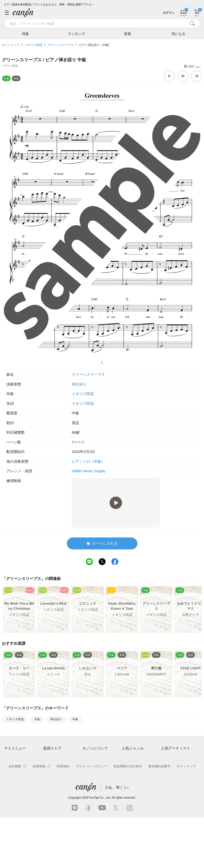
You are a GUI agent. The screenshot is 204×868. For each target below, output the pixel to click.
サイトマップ (186, 817)
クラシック (130, 766)
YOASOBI (168, 783)
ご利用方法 (90, 758)
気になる (179, 33)
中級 (75, 719)
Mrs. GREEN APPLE (176, 766)
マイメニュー (15, 748)
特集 (25, 33)
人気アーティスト (176, 748)
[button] (169, 76)
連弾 (125, 758)
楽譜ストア (52, 748)
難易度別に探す (54, 775)
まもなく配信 (53, 791)
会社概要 (18, 817)
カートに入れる (102, 543)
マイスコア (12, 758)
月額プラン (90, 766)
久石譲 (166, 791)
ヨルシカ (167, 775)
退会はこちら (13, 780)
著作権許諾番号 (159, 817)
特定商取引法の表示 (128, 817)
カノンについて (95, 748)
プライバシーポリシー (91, 817)
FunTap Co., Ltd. (100, 848)
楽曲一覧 (49, 766)
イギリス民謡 (34, 45)
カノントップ (11, 45)
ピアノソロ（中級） (88, 461)
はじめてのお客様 (95, 775)
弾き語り (79, 384)
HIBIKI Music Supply (89, 471)
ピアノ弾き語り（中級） (95, 45)
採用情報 (42, 817)
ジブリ (126, 783)
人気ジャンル (133, 748)
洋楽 (37, 719)
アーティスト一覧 (56, 758)
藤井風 (166, 758)
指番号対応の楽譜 (56, 800)
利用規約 (63, 817)
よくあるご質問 (93, 783)
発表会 (126, 791)
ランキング (76, 33)
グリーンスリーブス (61, 45)
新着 (128, 33)
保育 (125, 775)
